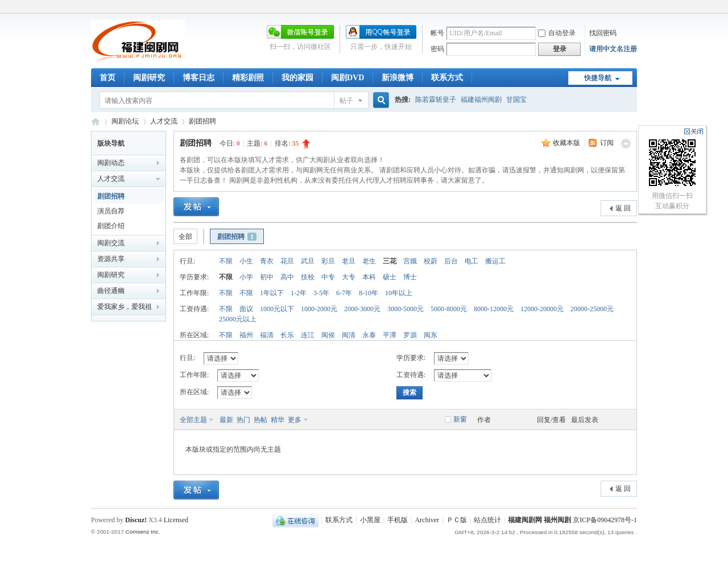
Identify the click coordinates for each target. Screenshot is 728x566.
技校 (308, 277)
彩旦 (328, 261)
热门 (243, 420)
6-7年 (344, 293)
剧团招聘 (202, 121)
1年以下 (272, 293)
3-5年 (321, 293)
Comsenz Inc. (142, 532)
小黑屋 (370, 520)
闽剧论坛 (125, 121)
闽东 (431, 335)
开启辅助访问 (634, 8)
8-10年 (369, 293)
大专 (349, 277)
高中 (287, 277)
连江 (308, 335)
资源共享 (111, 259)
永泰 (369, 335)
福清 (267, 335)
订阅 (607, 143)
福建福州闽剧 (481, 100)
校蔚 (431, 261)
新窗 (460, 419)
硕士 (390, 277)
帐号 (437, 33)
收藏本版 (567, 143)
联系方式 (447, 78)
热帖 (260, 420)
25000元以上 (238, 319)
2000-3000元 (362, 309)
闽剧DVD (348, 78)
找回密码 (603, 33)
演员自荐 (111, 211)
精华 (278, 420)
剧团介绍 (111, 226)
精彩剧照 (248, 78)
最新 (226, 420)
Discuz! (136, 520)
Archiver (427, 520)
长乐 (287, 335)
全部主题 (193, 420)
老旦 (349, 261)
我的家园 (297, 78)
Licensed (176, 520)
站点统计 (487, 520)
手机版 (398, 520)
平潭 (390, 335)
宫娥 (410, 261)
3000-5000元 (406, 309)
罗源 (410, 335)
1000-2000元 (319, 309)
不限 (226, 261)
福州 (246, 335)
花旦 (287, 261)
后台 (451, 261)
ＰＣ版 (457, 520)
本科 (369, 277)
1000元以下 (277, 309)
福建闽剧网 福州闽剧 (539, 520)
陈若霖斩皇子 (436, 100)
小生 (246, 261)
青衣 (267, 261)
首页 (107, 78)
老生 (369, 261)
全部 (185, 237)
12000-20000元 (542, 309)
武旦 (308, 261)
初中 (267, 277)
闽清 (349, 335)
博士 (410, 277)
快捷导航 (598, 78)
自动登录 (557, 33)
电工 (471, 261)
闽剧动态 (111, 163)
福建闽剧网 (96, 121)
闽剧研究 (149, 78)
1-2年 (299, 293)
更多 (295, 420)
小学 (246, 277)
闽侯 (328, 335)
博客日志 (198, 78)
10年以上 (399, 293)
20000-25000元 (592, 309)
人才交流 (164, 121)
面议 (246, 309)
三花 (390, 261)
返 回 (623, 208)
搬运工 (495, 261)
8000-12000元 (494, 309)
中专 (328, 277)
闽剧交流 (111, 243)
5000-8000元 (449, 309)
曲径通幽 (111, 291)
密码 (437, 49)
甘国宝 (516, 100)
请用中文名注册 (613, 49)
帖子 (346, 101)
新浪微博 (398, 78)
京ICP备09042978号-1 (605, 520)
